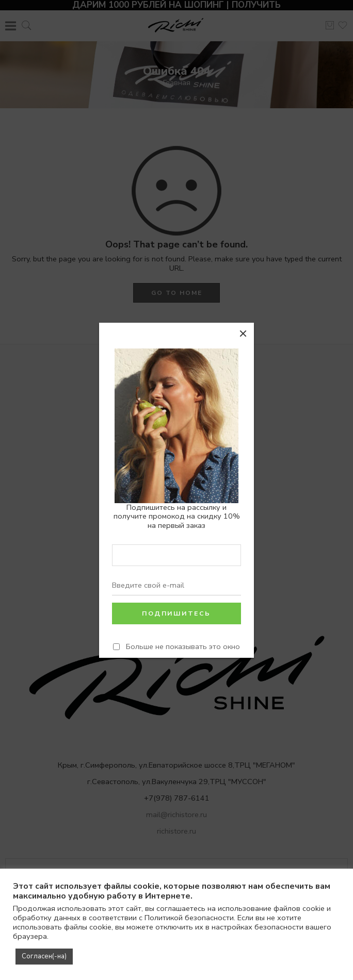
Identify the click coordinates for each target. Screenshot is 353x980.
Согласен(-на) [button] (44, 956)
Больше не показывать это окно (183, 646)
